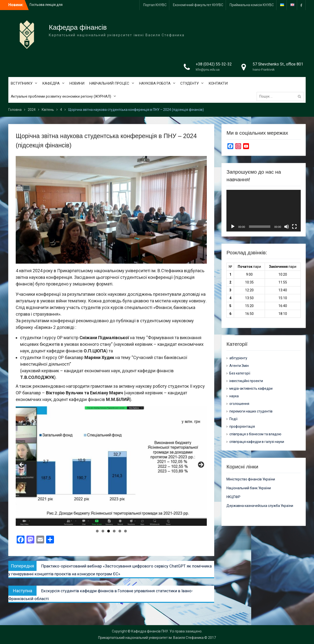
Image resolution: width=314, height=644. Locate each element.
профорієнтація (242, 426)
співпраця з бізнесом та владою (255, 434)
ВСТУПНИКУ (22, 83)
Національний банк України (249, 488)
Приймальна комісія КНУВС (252, 5)
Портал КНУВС (155, 5)
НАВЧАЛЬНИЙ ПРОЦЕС (109, 83)
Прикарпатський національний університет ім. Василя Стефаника (151, 638)
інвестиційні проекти (246, 381)
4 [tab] (114, 531)
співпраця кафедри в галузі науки (257, 442)
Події (233, 419)
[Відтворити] (233, 227)
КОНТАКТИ (218, 83)
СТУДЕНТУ (190, 83)
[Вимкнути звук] (287, 227)
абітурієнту (238, 358)
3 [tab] (109, 531)
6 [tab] (125, 531)
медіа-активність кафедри (251, 388)
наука (234, 396)
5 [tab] (120, 531)
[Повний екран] (294, 227)
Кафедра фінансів (78, 27)
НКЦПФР (233, 497)
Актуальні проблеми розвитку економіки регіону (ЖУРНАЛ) (61, 96)
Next (201, 465)
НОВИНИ (77, 83)
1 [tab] (97, 531)
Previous (22, 465)
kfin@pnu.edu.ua (208, 70)
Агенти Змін (239, 366)
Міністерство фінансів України (251, 479)
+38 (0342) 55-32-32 (214, 64)
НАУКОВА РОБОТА (155, 83)
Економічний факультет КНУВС (198, 5)
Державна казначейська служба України (260, 506)
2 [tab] (103, 531)
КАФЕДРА (51, 83)
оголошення (239, 404)
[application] (263, 211)
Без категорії (240, 373)
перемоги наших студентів (251, 411)
